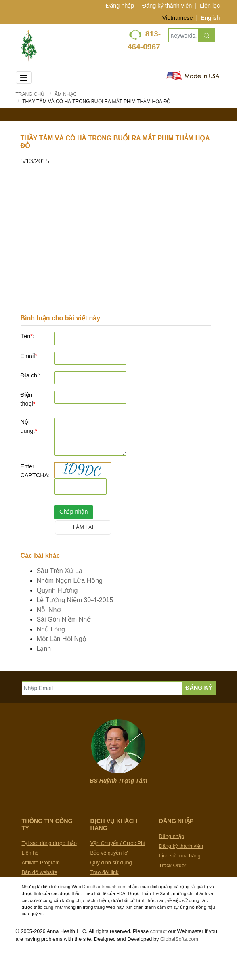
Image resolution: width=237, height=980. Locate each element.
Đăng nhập (120, 6)
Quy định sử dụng (111, 863)
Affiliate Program (41, 863)
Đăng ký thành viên (167, 6)
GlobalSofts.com (179, 939)
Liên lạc (210, 6)
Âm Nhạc (66, 94)
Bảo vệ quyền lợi (110, 853)
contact (158, 931)
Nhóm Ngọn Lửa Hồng (70, 581)
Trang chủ (30, 94)
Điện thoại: (29, 399)
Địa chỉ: (31, 375)
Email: (30, 356)
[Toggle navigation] (24, 77)
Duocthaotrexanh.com (104, 887)
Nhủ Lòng (51, 629)
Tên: (27, 336)
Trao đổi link (105, 872)
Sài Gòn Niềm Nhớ (64, 619)
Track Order (173, 865)
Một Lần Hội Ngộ (62, 639)
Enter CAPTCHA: (35, 471)
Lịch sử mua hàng (180, 856)
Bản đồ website (40, 872)
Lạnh (44, 649)
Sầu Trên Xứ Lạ (60, 571)
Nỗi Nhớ (49, 610)
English (210, 18)
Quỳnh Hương (57, 590)
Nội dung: (29, 426)
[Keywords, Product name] (184, 35)
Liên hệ (30, 853)
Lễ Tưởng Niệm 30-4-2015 (75, 600)
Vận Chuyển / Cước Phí (118, 843)
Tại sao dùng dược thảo (49, 843)
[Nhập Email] (102, 688)
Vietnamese (178, 18)
